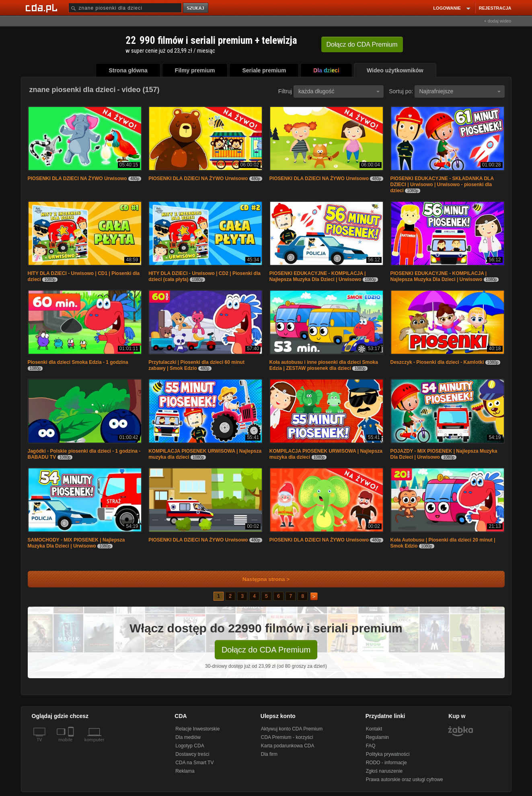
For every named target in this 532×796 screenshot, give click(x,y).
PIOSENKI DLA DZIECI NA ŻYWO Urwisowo (78, 178)
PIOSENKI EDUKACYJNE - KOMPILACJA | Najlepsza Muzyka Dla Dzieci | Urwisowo (318, 276)
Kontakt (374, 729)
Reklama (185, 771)
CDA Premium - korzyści (287, 737)
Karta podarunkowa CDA (288, 746)
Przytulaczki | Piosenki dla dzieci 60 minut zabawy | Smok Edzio (196, 365)
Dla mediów (188, 737)
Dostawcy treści (192, 754)
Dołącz (362, 44)
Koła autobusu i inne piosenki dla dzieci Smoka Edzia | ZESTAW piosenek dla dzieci (324, 365)
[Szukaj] (125, 8)
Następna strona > (261, 579)
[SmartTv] (72, 745)
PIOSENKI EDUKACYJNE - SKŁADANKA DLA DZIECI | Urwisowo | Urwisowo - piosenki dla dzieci (442, 185)
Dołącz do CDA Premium (266, 650)
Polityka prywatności (388, 754)
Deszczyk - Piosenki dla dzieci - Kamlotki (437, 362)
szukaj (196, 8)
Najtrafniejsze (460, 91)
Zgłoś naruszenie (384, 771)
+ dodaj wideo (497, 21)
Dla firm (269, 754)
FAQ (371, 746)
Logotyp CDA (190, 746)
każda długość (339, 91)
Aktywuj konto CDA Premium (292, 729)
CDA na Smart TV (194, 763)
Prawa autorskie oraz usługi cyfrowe (405, 780)
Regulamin (377, 737)
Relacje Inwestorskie (197, 729)
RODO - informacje (386, 763)
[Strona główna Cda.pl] (43, 8)
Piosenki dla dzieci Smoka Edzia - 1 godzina (78, 362)
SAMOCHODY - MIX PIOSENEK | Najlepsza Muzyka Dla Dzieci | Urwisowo (76, 543)
